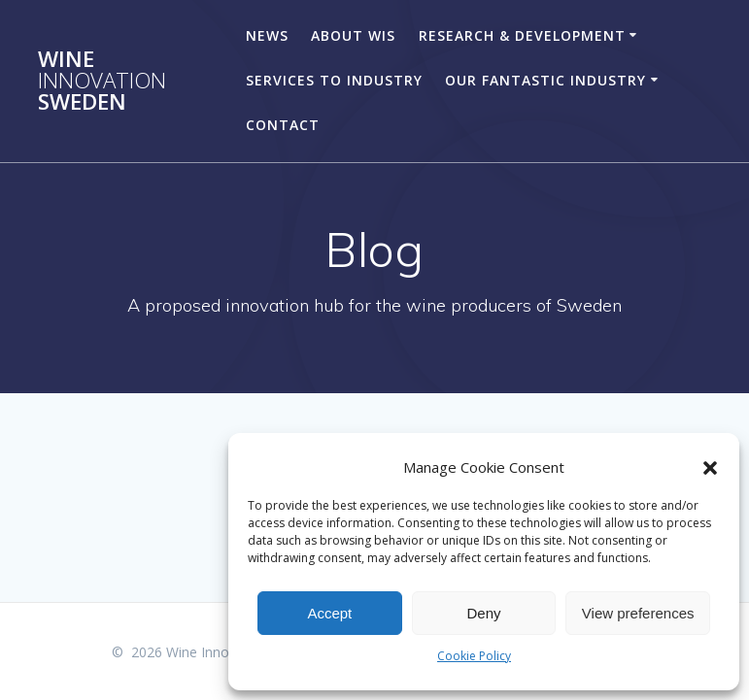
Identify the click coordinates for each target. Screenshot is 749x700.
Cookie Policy (474, 656)
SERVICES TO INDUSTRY (334, 80)
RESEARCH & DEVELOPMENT (522, 35)
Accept (329, 613)
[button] (710, 468)
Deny (483, 613)
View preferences (638, 613)
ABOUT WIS (353, 35)
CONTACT (283, 125)
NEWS (267, 35)
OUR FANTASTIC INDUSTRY (545, 80)
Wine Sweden (102, 81)
